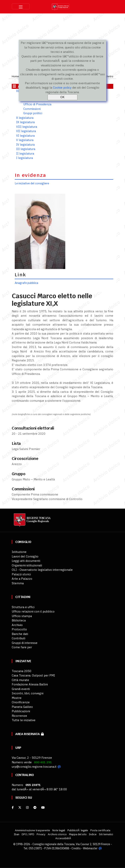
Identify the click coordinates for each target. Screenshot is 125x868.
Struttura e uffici (23, 607)
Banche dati (20, 634)
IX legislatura (25, 122)
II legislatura (25, 153)
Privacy (41, 834)
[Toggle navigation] (21, 6)
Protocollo (19, 629)
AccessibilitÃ (63, 838)
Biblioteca (19, 620)
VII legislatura (26, 131)
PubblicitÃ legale (78, 830)
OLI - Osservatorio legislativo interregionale (42, 570)
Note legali (59, 830)
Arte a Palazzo (22, 579)
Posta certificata (100, 830)
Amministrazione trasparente (32, 830)
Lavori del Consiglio (25, 556)
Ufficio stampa (22, 616)
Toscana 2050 (21, 671)
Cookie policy (62, 88)
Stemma (18, 583)
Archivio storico (57, 834)
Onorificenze (21, 702)
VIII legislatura (27, 127)
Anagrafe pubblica (26, 283)
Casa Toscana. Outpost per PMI (33, 675)
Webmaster (90, 848)
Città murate (20, 680)
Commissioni (32, 109)
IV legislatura (25, 145)
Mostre (17, 698)
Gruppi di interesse (25, 643)
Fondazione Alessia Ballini (30, 684)
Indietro (108, 76)
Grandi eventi (21, 689)
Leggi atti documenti (26, 561)
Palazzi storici (21, 574)
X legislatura (25, 118)
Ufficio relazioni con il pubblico (33, 611)
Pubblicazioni (21, 711)
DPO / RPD (28, 834)
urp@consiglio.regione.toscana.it (34, 767)
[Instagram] (27, 808)
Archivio (17, 625)
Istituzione (19, 552)
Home (15, 76)
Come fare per (22, 647)
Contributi (19, 638)
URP (18, 748)
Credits (76, 848)
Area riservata (30, 734)
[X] (20, 808)
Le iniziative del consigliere (32, 183)
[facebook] (13, 808)
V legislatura (25, 140)
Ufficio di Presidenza (37, 104)
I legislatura (24, 158)
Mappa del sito (78, 834)
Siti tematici (106, 834)
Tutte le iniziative (24, 720)
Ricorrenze (19, 716)
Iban (17, 834)
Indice (93, 834)
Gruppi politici (33, 113)
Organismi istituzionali (27, 565)
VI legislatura (25, 136)
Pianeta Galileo (22, 707)
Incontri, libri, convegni (28, 693)
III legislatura (26, 149)
